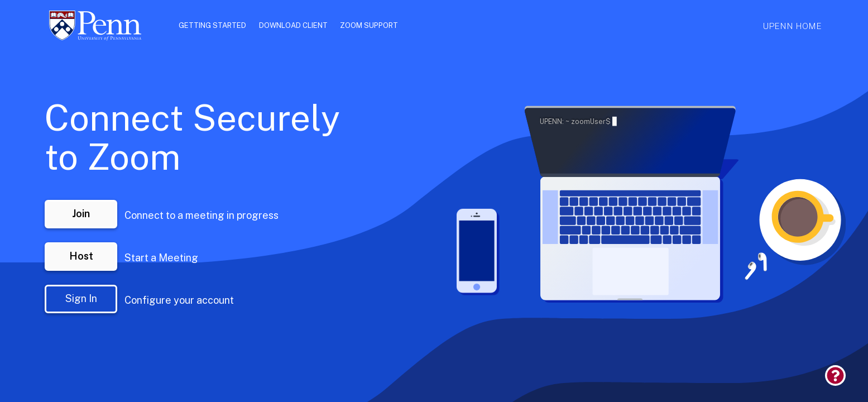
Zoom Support (369, 26)
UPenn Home (792, 26)
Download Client (293, 26)
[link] (847, 384)
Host (81, 256)
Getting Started (212, 26)
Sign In (81, 298)
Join (81, 214)
